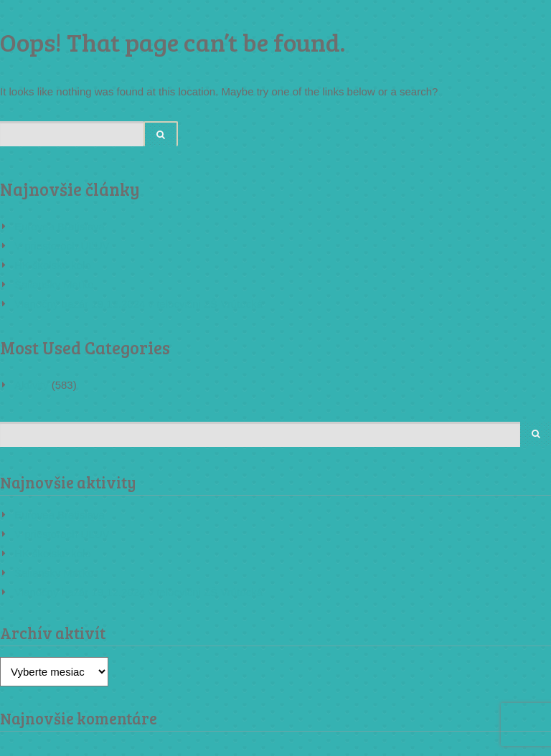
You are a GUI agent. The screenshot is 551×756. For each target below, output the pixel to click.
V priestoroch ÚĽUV (62, 246)
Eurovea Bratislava (60, 226)
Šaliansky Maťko (54, 284)
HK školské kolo (53, 265)
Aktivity (32, 385)
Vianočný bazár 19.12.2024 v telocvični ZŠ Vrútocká (138, 304)
